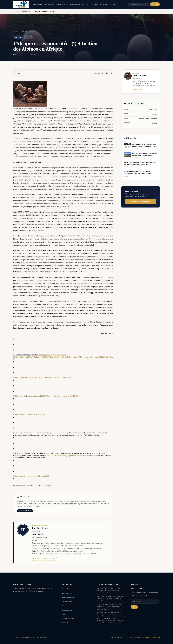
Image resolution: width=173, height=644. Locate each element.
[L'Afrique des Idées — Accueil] (21, 4)
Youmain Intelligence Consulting (148, 637)
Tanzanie (48, 486)
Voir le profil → (138, 89)
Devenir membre (68, 618)
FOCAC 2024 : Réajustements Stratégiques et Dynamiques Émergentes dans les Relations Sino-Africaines (111, 621)
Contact (113, 4)
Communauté (75, 4)
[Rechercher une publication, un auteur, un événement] (139, 4)
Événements (49, 4)
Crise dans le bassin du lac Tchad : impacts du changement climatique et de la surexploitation (111, 607)
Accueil (16, 31)
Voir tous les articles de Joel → (44, 559)
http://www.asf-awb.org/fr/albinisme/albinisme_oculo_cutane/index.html (43, 378)
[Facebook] (111, 73)
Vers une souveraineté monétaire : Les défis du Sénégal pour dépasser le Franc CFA (110, 599)
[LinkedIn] (107, 73)
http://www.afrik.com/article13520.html (30, 414)
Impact (106, 4)
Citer (18, 73)
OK (134, 607)
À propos (85, 4)
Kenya (39, 486)
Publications (38, 4)
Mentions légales (117, 637)
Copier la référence (25, 511)
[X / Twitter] (103, 73)
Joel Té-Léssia (22, 55)
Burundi (30, 486)
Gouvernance (96, 4)
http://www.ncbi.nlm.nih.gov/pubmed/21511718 (65, 456)
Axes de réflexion (62, 4)
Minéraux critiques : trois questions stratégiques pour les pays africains (109, 614)
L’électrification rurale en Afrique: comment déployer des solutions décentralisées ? (108, 591)
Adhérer (155, 4)
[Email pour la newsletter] (145, 601)
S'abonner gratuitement (141, 202)
